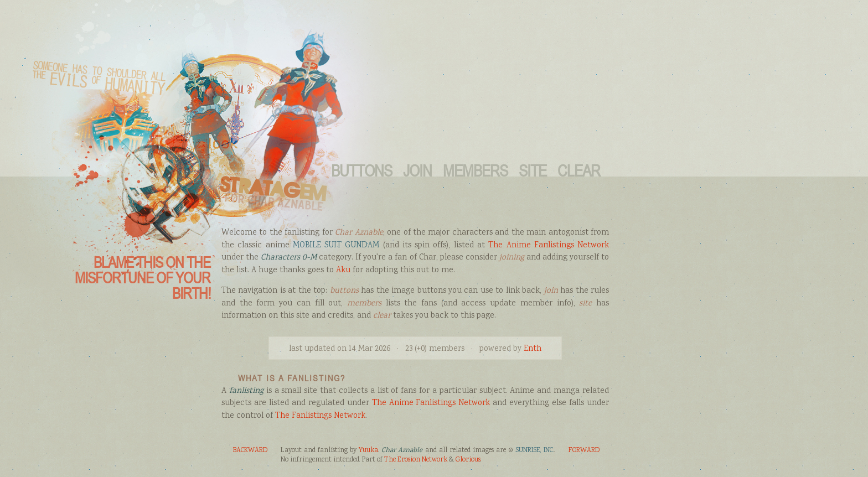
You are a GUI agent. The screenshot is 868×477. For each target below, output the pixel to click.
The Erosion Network (416, 460)
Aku (343, 271)
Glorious (468, 460)
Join (417, 170)
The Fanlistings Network (320, 416)
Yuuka (368, 450)
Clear (579, 170)
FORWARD (584, 450)
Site (533, 170)
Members (475, 170)
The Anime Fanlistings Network (549, 246)
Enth (533, 349)
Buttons (361, 170)
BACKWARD (250, 450)
